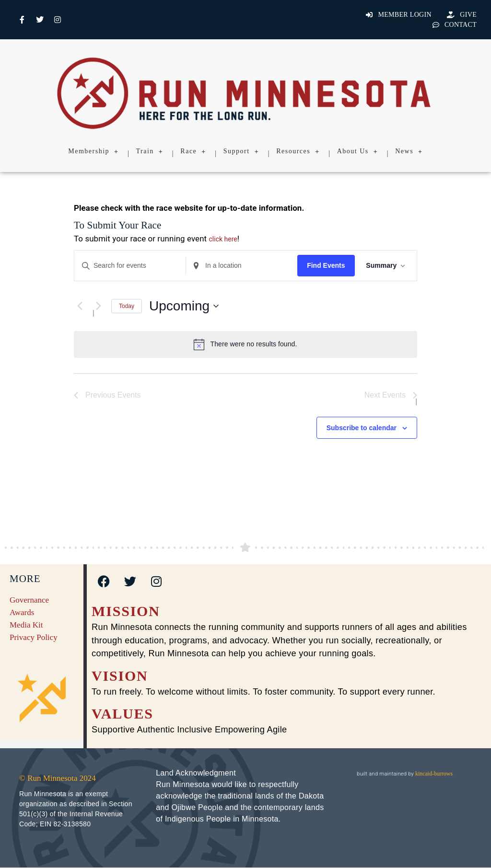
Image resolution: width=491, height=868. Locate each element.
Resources (298, 151)
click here (223, 239)
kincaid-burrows (433, 773)
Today (127, 306)
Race (193, 151)
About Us (358, 151)
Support (241, 151)
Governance (29, 600)
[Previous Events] (80, 306)
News (409, 151)
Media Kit (26, 625)
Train (150, 151)
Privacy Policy (34, 637)
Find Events (326, 265)
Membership (93, 151)
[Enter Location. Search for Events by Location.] (242, 266)
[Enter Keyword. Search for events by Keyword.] (130, 266)
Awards (22, 612)
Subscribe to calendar (362, 428)
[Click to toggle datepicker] (184, 306)
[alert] (245, 344)
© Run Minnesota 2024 (58, 778)
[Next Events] (98, 306)
